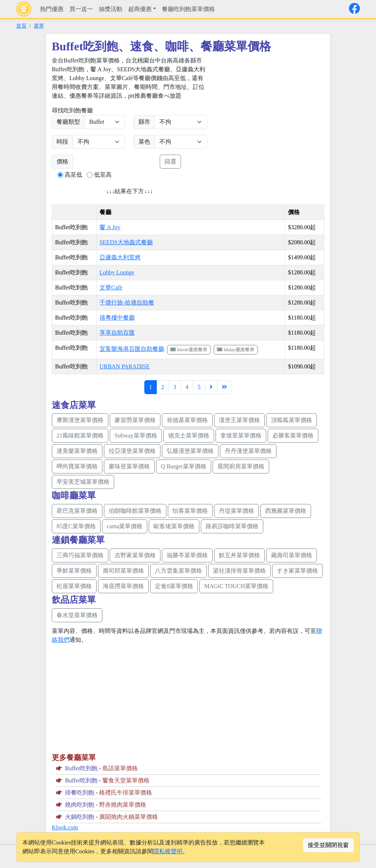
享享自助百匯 (117, 333)
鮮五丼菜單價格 (239, 555)
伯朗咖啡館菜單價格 (135, 511)
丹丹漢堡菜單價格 (248, 451)
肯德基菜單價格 (187, 420)
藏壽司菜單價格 (292, 555)
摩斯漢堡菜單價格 (80, 420)
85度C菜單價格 (76, 526)
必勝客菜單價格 (293, 435)
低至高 (103, 175)
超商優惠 (140, 9)
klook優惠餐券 (189, 350)
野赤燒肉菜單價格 (123, 805)
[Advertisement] (278, 108)
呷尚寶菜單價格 (77, 466)
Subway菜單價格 (136, 435)
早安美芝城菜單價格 (83, 482)
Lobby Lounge (117, 272)
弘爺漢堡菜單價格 (190, 451)
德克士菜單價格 (189, 435)
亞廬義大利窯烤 (120, 257)
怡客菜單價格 (190, 511)
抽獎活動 (111, 9)
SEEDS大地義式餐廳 (126, 242)
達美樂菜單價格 (77, 451)
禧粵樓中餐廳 (117, 318)
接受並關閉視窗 (328, 845)
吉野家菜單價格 (135, 555)
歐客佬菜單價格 (174, 526)
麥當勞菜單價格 (135, 420)
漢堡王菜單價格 (239, 420)
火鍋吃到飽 (80, 817)
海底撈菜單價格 (123, 586)
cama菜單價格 (125, 526)
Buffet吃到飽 (81, 768)
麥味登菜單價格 (129, 466)
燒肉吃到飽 (80, 805)
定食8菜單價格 (174, 586)
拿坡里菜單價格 (241, 435)
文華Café (111, 287)
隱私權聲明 (168, 851)
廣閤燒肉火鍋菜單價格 (129, 817)
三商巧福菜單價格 (80, 555)
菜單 (39, 26)
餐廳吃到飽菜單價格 (188, 9)
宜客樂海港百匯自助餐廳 (132, 349)
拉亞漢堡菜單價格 (132, 451)
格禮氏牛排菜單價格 (126, 793)
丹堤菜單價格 (236, 511)
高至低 (73, 175)
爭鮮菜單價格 (74, 571)
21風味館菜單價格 (80, 435)
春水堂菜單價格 (77, 615)
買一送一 (81, 9)
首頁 (21, 26)
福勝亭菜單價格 (187, 555)
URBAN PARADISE (125, 366)
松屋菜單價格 (74, 586)
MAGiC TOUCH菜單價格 (236, 586)
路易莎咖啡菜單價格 (232, 526)
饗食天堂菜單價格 (126, 780)
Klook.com (65, 827)
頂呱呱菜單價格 (292, 420)
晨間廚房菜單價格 (241, 466)
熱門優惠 (52, 9)
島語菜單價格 (120, 768)
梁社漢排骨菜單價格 (239, 571)
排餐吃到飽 (80, 793)
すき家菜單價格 (297, 571)
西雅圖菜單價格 (286, 511)
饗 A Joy (110, 227)
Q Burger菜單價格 (184, 466)
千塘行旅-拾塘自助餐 (127, 302)
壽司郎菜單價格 (123, 571)
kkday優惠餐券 (236, 350)
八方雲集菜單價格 (178, 571)
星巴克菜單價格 (77, 511)
